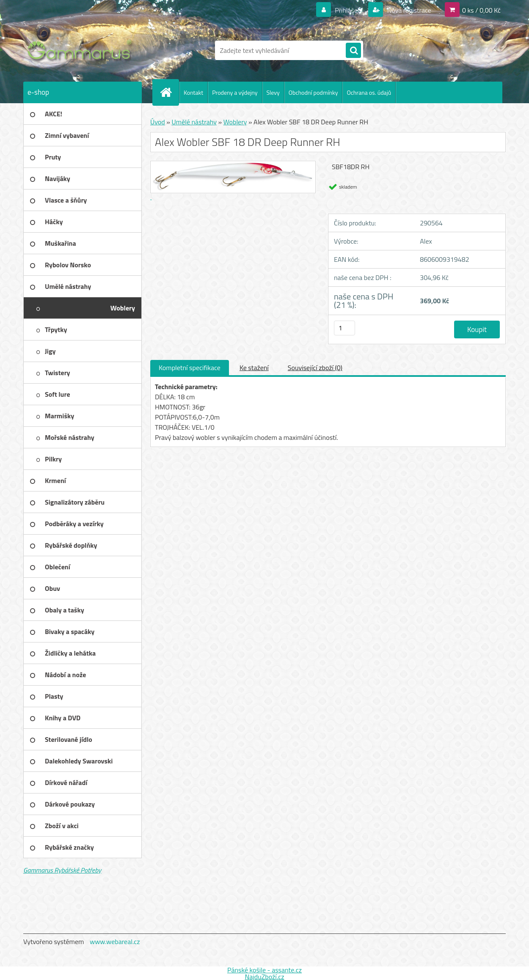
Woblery (235, 122)
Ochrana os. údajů (369, 92)
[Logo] (81, 50)
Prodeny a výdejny (235, 92)
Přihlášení (349, 10)
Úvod (158, 122)
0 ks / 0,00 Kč (481, 10)
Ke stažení (254, 368)
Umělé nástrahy (194, 122)
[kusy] (344, 328)
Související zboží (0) (315, 368)
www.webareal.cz (115, 942)
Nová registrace (408, 10)
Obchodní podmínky (313, 92)
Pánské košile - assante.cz (264, 970)
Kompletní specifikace (190, 368)
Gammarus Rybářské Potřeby (62, 870)
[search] (353, 51)
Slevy (273, 92)
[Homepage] (169, 92)
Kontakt (193, 92)
